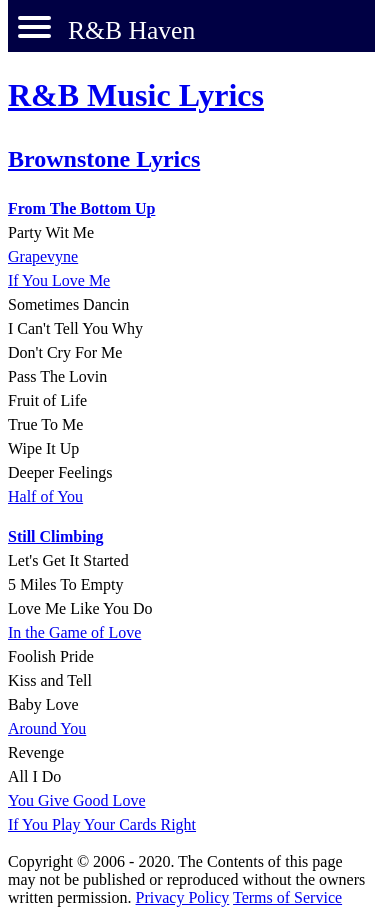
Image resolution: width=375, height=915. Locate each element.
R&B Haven (131, 30)
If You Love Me (59, 280)
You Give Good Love (76, 800)
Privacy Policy (183, 897)
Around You (47, 728)
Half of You (45, 496)
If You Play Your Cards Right (102, 824)
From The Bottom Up (81, 208)
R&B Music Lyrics (136, 95)
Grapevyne (43, 256)
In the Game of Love (74, 632)
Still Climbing (56, 536)
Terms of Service (287, 897)
